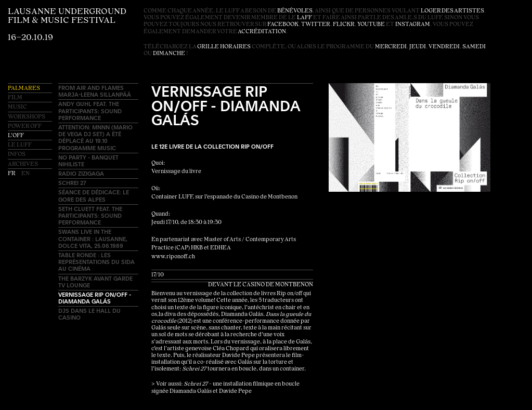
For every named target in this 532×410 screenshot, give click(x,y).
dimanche (169, 54)
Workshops (27, 117)
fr (12, 174)
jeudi (418, 47)
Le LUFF (20, 145)
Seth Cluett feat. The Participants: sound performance (90, 215)
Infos (17, 155)
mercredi (391, 47)
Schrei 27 (72, 183)
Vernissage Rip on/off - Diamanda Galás (95, 298)
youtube (371, 25)
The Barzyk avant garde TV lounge (95, 282)
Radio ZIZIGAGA (81, 173)
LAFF (304, 18)
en (25, 174)
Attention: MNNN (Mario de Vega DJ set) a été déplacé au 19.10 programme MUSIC (95, 137)
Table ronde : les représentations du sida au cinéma (96, 262)
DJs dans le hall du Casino (89, 314)
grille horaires (224, 47)
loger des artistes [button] (452, 11)
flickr (344, 25)
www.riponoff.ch (173, 257)
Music (17, 107)
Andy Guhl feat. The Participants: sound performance (90, 110)
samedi (474, 47)
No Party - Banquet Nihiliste (88, 161)
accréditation (262, 32)
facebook (283, 25)
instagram (413, 25)
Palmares (24, 89)
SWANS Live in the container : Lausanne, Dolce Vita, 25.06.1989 (93, 238)
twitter (316, 25)
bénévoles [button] (295, 11)
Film (15, 98)
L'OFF (16, 136)
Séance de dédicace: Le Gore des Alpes (94, 195)
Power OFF (25, 127)
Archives (23, 164)
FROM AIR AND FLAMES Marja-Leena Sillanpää (95, 91)
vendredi (444, 47)
